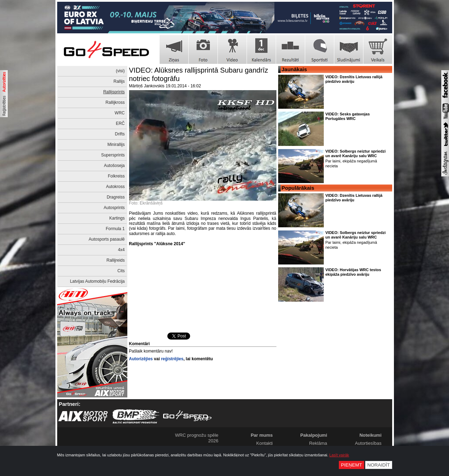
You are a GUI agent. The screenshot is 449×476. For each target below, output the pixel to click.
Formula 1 (115, 229)
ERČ (120, 123)
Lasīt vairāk (339, 455)
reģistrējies (172, 359)
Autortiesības (368, 443)
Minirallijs (116, 145)
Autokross (115, 187)
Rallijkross (115, 102)
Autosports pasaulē (107, 239)
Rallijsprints (114, 92)
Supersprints (113, 155)
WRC (120, 113)
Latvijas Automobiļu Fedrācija (97, 281)
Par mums (262, 435)
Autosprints (114, 208)
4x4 (121, 250)
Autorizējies (141, 359)
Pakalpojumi (314, 435)
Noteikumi (371, 435)
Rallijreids (115, 260)
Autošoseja (114, 166)
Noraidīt (379, 465)
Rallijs (119, 81)
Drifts (120, 134)
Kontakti (265, 443)
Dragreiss (116, 197)
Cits (121, 271)
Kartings (117, 218)
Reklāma (318, 443)
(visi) (120, 71)
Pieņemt (351, 465)
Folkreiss (116, 176)
